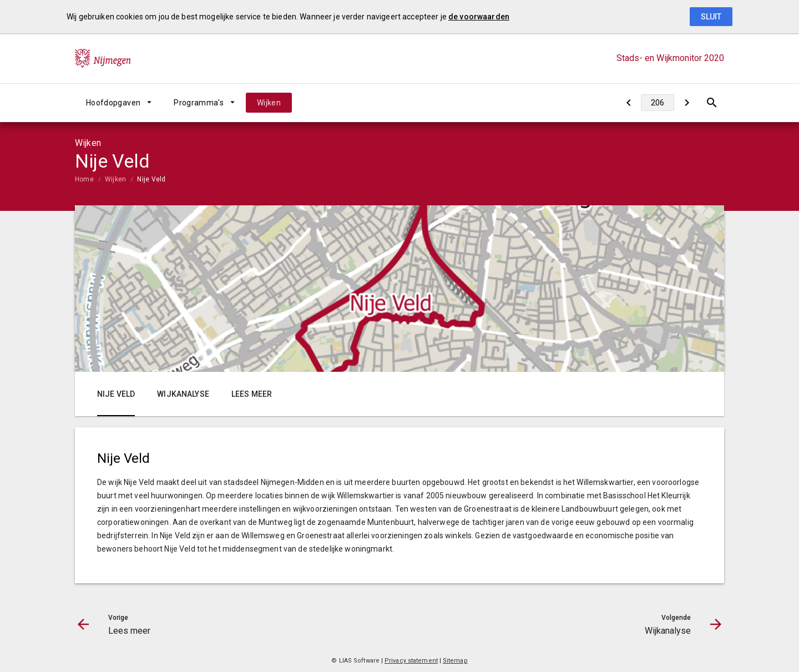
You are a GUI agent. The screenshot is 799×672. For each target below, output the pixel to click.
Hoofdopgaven (113, 103)
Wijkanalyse (183, 394)
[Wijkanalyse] (687, 103)
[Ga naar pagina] (658, 103)
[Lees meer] (628, 103)
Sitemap (455, 661)
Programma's (199, 103)
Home (84, 179)
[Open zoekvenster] (712, 103)
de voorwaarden (479, 17)
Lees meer (252, 394)
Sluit (711, 17)
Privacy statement (411, 661)
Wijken (269, 103)
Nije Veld (151, 179)
